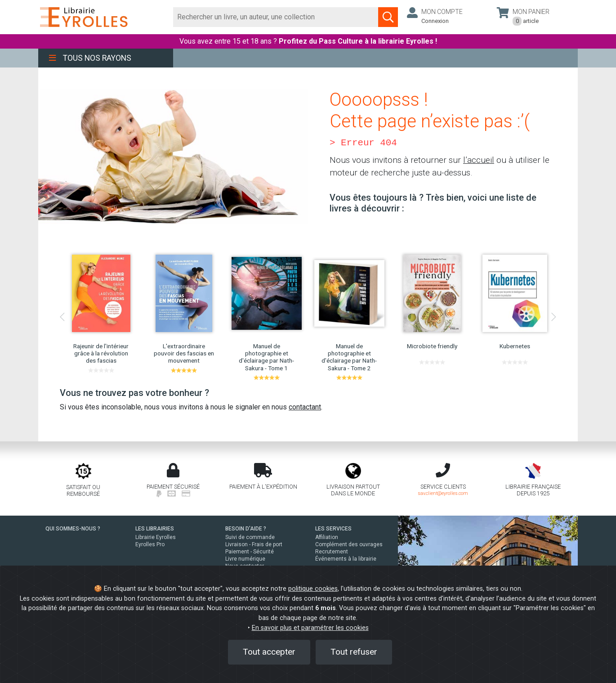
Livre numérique (245, 559)
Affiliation (327, 537)
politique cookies (313, 589)
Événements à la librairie (346, 559)
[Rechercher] (276, 17)
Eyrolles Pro (150, 544)
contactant (305, 407)
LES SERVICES (333, 529)
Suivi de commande (250, 537)
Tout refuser (354, 652)
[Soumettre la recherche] (388, 17)
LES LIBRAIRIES (155, 529)
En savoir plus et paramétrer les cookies (310, 628)
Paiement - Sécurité (250, 552)
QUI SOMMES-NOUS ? (73, 529)
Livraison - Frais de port (254, 544)
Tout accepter (269, 652)
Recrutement (332, 552)
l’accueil (479, 160)
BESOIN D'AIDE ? (246, 529)
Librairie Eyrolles (156, 537)
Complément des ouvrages (349, 544)
